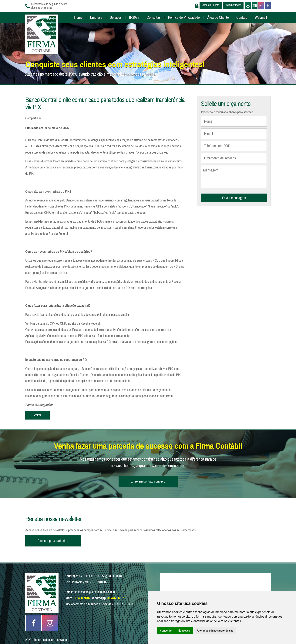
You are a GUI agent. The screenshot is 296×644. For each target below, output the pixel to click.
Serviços (116, 17)
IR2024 (134, 17)
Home (78, 17)
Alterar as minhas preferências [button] (215, 631)
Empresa (96, 17)
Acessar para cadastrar (53, 541)
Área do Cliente (211, 5)
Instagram (261, 6)
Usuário (248, 6)
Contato (242, 17)
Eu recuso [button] (184, 631)
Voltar (37, 415)
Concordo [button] (166, 631)
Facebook (267, 6)
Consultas (154, 17)
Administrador (233, 5)
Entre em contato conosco (148, 481)
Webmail (261, 17)
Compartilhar (33, 118)
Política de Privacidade (184, 17)
